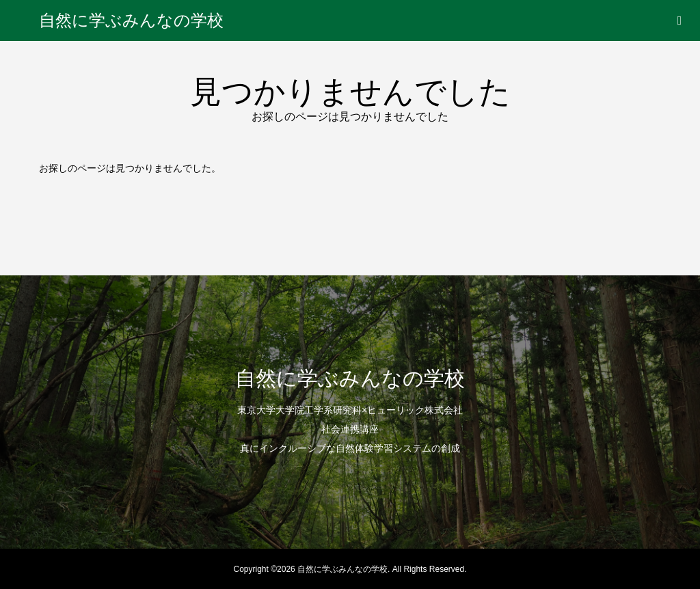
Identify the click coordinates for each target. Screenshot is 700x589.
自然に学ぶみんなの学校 (131, 20)
